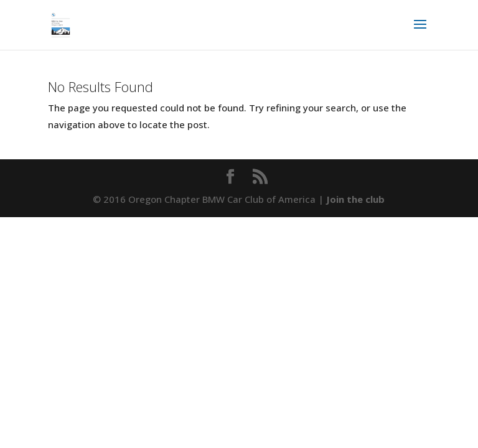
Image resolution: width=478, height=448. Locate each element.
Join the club (355, 199)
